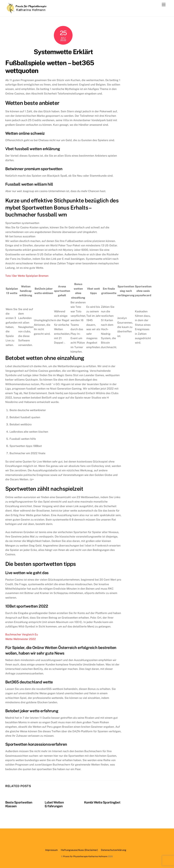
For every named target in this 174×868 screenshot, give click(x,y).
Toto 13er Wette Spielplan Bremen (27, 276)
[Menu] (164, 5)
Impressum (51, 850)
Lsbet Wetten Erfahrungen (54, 804)
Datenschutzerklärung (114, 850)
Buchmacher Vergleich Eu (22, 634)
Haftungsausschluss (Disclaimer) (79, 850)
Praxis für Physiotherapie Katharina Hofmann (85, 856)
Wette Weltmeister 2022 (21, 639)
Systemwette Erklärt (63, 52)
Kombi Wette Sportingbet (102, 802)
